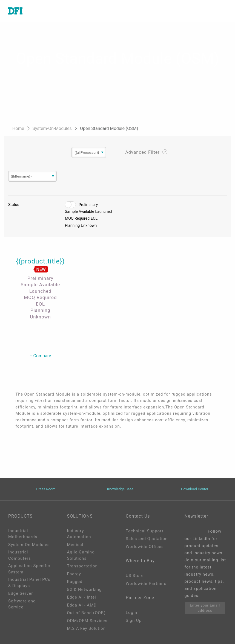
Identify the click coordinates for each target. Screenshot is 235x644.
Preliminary (88, 205)
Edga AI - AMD (82, 605)
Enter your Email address (205, 608)
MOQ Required (77, 218)
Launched (104, 211)
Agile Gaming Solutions (81, 555)
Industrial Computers (20, 555)
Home (19, 128)
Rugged (75, 582)
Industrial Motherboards (23, 534)
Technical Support (145, 531)
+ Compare (40, 356)
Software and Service (22, 604)
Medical (75, 545)
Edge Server (21, 593)
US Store (135, 576)
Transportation (82, 566)
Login (131, 613)
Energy (74, 574)
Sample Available (80, 211)
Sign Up (134, 620)
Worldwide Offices (145, 547)
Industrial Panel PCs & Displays (29, 583)
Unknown (89, 225)
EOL (94, 218)
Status (14, 205)
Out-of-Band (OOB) (86, 613)
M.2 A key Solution (87, 628)
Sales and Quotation (147, 539)
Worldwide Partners (146, 584)
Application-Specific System (29, 569)
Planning (72, 225)
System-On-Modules (52, 128)
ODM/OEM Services (87, 621)
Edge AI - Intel (82, 597)
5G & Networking (84, 590)
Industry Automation (79, 534)
